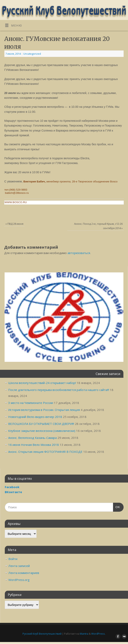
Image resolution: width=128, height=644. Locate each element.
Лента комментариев (24, 573)
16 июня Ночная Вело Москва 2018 (34, 445)
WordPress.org (19, 580)
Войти (13, 559)
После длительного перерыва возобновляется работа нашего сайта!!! (59, 390)
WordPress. (98, 634)
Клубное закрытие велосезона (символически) (42, 431)
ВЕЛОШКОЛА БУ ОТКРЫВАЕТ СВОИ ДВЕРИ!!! (41, 424)
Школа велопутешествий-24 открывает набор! (42, 383)
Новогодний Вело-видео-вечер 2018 (35, 417)
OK (117, 506)
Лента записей (19, 566)
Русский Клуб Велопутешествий (42, 634)
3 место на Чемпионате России (31, 403)
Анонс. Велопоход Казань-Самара (32, 438)
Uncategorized (32, 54)
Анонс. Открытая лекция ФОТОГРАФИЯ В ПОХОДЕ (45, 452)
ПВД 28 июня (14, 224)
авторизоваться (79, 253)
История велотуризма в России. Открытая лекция (44, 410)
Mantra (84, 634)
